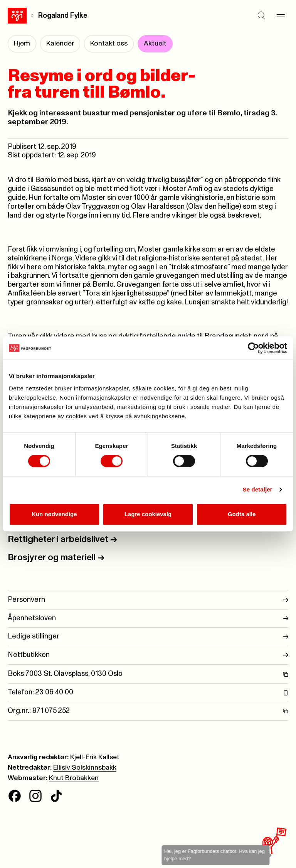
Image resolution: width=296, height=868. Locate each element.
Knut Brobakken (74, 778)
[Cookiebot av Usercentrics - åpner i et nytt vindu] (253, 348)
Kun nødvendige (54, 514)
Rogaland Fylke (63, 16)
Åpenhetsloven (148, 619)
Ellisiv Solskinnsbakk (85, 768)
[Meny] (281, 15)
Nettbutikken (148, 655)
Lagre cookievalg (148, 514)
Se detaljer (258, 489)
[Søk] (261, 15)
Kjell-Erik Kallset (95, 757)
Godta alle (242, 514)
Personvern (148, 600)
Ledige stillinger (148, 637)
